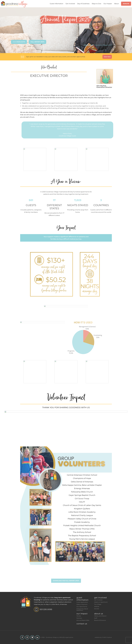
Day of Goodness (83, 4)
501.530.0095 (46, 609)
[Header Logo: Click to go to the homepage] (15, 4)
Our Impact (108, 4)
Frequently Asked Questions (82, 610)
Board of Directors (100, 620)
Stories (79, 616)
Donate (126, 4)
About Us (99, 614)
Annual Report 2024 (83, 620)
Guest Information (57, 4)
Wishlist (97, 607)
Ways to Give (96, 4)
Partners (79, 618)
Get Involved (70, 4)
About (117, 4)
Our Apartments (82, 607)
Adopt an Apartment (101, 602)
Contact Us (82, 624)
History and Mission (100, 616)
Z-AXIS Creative (107, 637)
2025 (19, 42)
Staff (96, 618)
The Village (98, 604)
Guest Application (82, 602)
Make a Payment (82, 604)
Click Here (107, 57)
